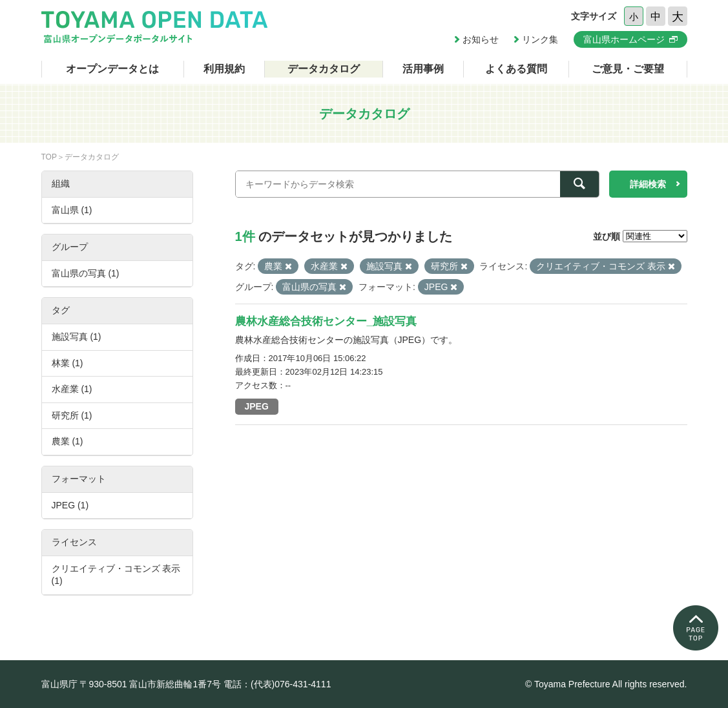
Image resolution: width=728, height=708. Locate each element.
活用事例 (423, 69)
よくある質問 (516, 69)
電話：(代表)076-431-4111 (277, 684)
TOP (49, 157)
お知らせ (481, 39)
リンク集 (540, 39)
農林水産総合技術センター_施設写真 (326, 321)
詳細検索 (648, 184)
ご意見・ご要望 (628, 69)
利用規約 (224, 69)
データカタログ (324, 69)
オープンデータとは (112, 69)
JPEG (257, 406)
